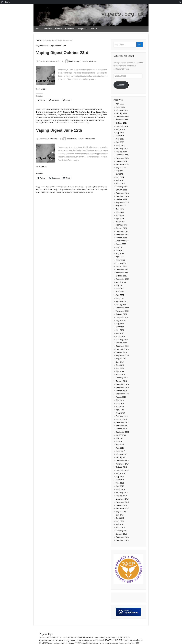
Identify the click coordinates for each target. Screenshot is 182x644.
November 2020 (122, 311)
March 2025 (121, 145)
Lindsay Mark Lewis (65, 190)
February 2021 (122, 301)
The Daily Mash (67, 192)
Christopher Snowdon (67, 187)
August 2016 (121, 473)
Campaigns (82, 29)
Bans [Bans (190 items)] (80, 638)
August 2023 (121, 206)
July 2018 (120, 400)
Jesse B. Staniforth (46, 190)
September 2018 (123, 394)
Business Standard (52, 187)
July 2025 (120, 133)
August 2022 (121, 244)
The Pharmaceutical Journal (63, 123)
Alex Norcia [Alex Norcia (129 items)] (43, 638)
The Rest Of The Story (81, 123)
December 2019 (122, 346)
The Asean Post (47, 123)
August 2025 (121, 129)
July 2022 (120, 247)
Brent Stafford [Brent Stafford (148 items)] (99, 638)
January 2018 (121, 419)
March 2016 (121, 489)
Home (37, 29)
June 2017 (120, 442)
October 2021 (121, 276)
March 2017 (121, 451)
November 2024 (122, 158)
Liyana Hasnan (89, 117)
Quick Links (70, 29)
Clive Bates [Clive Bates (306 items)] (82, 640)
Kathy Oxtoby (79, 117)
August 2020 (121, 320)
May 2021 (120, 292)
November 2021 (122, 273)
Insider (45, 117)
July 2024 (120, 171)
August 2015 (121, 512)
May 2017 (120, 445)
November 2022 (122, 234)
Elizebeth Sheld (101, 112)
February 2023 (122, 225)
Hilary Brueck (61, 115)
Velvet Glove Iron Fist (86, 192)
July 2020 (120, 324)
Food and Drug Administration (46, 115)
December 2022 (122, 231)
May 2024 (120, 177)
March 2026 (121, 107)
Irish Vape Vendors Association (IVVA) (61, 117)
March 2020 (121, 336)
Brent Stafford (90, 109)
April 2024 (120, 180)
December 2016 (122, 461)
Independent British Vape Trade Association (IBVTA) (84, 115)
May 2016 (120, 483)
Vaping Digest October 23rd (62, 53)
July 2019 (120, 362)
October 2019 (121, 352)
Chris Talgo (82, 112)
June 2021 (120, 289)
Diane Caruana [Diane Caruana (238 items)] (130, 641)
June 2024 (120, 174)
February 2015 (122, 531)
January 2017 (121, 457)
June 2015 (120, 518)
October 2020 (121, 314)
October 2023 (121, 199)
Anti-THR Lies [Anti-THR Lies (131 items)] (63, 638)
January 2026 (121, 113)
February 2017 (122, 454)
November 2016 (122, 464)
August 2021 (121, 282)
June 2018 (120, 403)
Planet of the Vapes (43, 120)
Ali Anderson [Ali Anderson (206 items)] (53, 638)
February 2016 (122, 492)
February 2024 (122, 187)
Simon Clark (45, 192)
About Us (93, 29)
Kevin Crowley (71, 61)
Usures (75, 192)
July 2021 (120, 285)
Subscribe (121, 85)
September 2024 (123, 164)
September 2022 (123, 241)
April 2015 (120, 524)
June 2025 (120, 136)
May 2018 (120, 406)
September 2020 (123, 317)
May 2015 (120, 521)
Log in (8, 2)
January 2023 (121, 228)
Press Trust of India (93, 190)
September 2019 (123, 356)
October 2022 (121, 238)
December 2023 (122, 193)
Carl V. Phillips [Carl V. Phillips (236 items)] (123, 638)
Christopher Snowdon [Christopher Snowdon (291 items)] (51, 640)
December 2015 (122, 499)
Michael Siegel (100, 117)
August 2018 (121, 397)
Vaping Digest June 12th (59, 130)
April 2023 (120, 219)
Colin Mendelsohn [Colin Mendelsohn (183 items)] (95, 641)
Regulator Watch (75, 120)
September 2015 (123, 508)
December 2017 (122, 422)
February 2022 (122, 263)
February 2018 (122, 416)
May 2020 (120, 330)
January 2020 (121, 343)
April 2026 (120, 104)
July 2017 (120, 438)
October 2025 (121, 123)
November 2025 (122, 120)
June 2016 (120, 480)
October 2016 (121, 467)
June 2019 (120, 365)
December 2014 (122, 537)
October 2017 (121, 429)
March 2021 (121, 298)
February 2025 (122, 148)
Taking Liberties (55, 192)
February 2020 (122, 340)
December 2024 (122, 155)
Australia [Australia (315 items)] (73, 637)
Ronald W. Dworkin (88, 120)
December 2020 (122, 308)
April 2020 (120, 333)
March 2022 (121, 260)
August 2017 (121, 435)
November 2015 (122, 502)
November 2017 (122, 426)
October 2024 (121, 161)
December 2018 (122, 384)
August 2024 (121, 168)
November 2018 (122, 387)
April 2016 (120, 486)
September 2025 (123, 126)
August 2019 (121, 359)
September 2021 (123, 279)
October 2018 (121, 391)
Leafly (55, 190)
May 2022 (120, 254)
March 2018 (121, 413)
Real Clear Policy (62, 120)
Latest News (47, 29)
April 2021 (120, 295)
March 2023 (121, 222)
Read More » (41, 89)
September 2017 (123, 432)
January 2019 (121, 381)
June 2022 (120, 250)
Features (59, 29)
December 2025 (122, 117)
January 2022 (121, 266)
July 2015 (120, 515)
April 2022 (120, 257)
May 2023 (120, 215)
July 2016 (120, 477)
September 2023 (123, 203)
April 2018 (120, 410)
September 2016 (123, 470)
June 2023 (120, 212)
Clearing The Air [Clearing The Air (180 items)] (69, 641)
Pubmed (53, 120)
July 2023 (120, 209)
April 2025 (120, 142)
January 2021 (121, 305)
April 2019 (120, 371)
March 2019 (121, 375)
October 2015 (121, 505)
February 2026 (122, 110)
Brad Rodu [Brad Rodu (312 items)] (88, 637)
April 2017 (120, 448)
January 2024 (121, 190)
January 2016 (121, 496)
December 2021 (122, 270)
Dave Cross (91, 112)
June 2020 (120, 327)
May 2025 (120, 139)
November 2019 (122, 349)
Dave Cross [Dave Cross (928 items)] (113, 640)
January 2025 (121, 152)
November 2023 (122, 196)
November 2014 (122, 540)
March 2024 (121, 184)
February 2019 (122, 378)
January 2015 (121, 534)
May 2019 (120, 368)
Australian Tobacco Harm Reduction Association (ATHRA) (65, 109)
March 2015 (121, 528)
